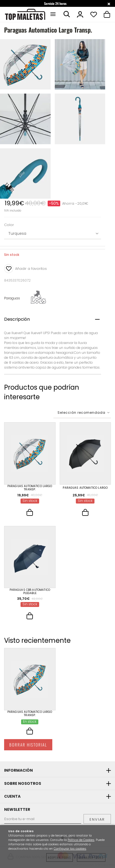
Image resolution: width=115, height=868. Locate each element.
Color (9, 225)
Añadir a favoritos (25, 269)
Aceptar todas (60, 857)
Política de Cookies (81, 840)
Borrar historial (28, 745)
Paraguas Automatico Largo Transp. (30, 488)
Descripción (17, 319)
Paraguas (12, 298)
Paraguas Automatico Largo (85, 488)
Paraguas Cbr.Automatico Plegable (30, 592)
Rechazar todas (91, 857)
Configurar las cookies (70, 849)
